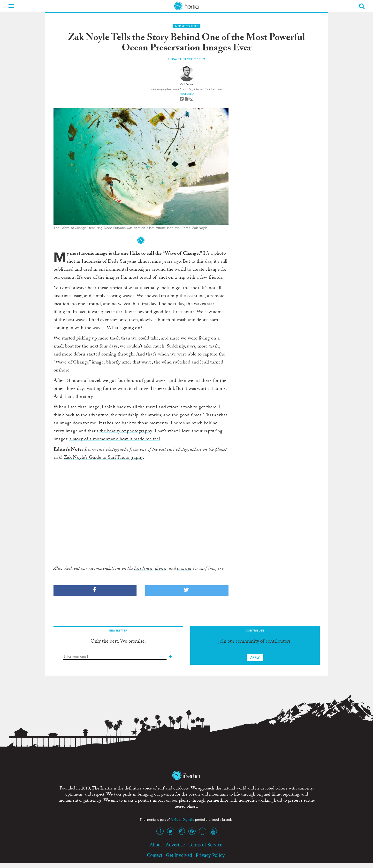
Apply (255, 658)
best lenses (143, 569)
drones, (161, 569)
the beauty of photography (126, 432)
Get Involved (179, 855)
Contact (155, 855)
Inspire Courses (186, 26)
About (156, 845)
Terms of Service (206, 845)
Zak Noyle (186, 85)
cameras (184, 569)
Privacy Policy (210, 855)
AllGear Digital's (182, 820)
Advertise (175, 845)
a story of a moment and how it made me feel (115, 440)
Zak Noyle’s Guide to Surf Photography (103, 458)
